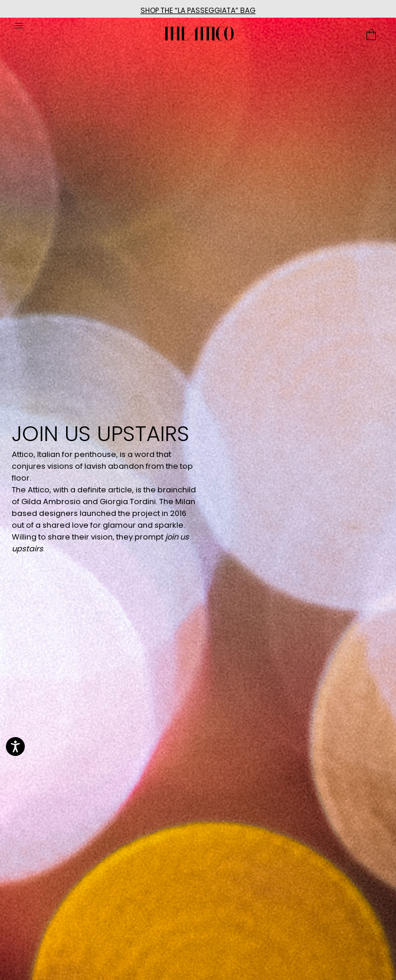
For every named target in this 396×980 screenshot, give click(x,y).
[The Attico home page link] (198, 34)
